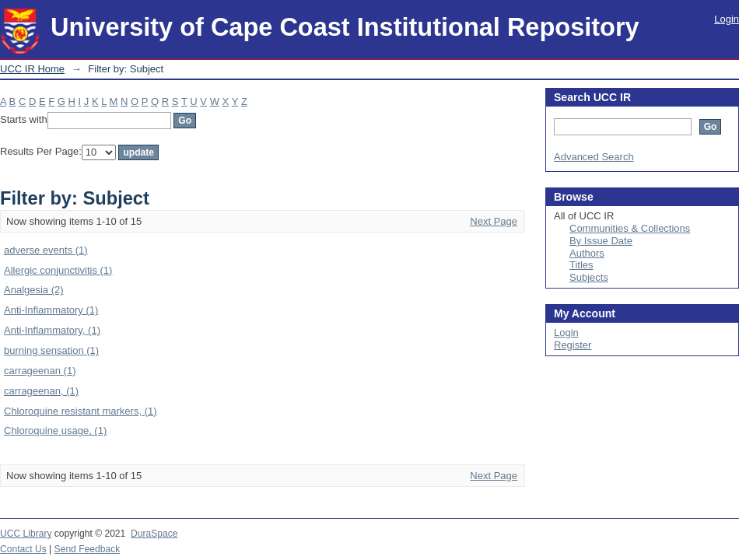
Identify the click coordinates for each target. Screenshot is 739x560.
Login (727, 19)
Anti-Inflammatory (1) (51, 310)
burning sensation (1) (51, 350)
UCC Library (26, 534)
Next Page (494, 221)
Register (573, 345)
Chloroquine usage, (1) (55, 430)
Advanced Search (594, 157)
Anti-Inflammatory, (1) (52, 330)
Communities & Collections (630, 228)
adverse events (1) (46, 250)
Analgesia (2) (34, 290)
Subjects (589, 277)
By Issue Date (601, 241)
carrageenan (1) (40, 371)
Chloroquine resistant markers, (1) (81, 411)
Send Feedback (88, 549)
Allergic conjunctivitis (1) (58, 270)
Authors (587, 253)
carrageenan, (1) (41, 391)
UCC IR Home (32, 69)
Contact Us (23, 549)
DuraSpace (154, 534)
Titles (581, 265)
